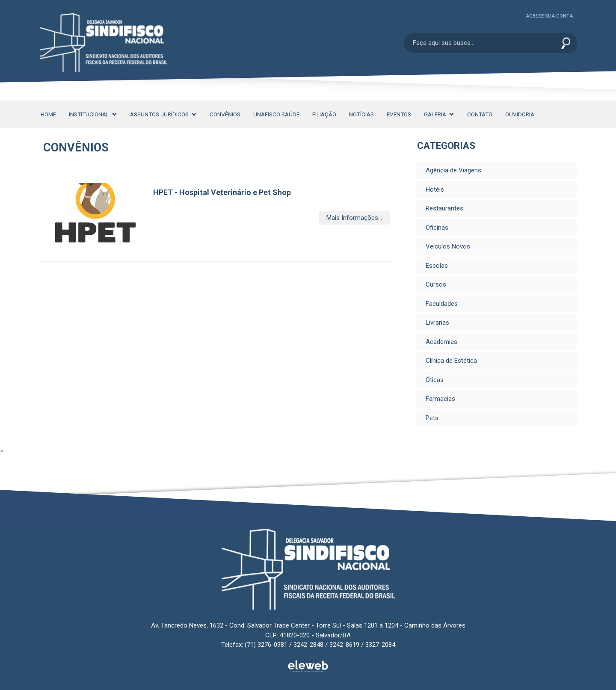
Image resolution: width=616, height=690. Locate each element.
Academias (441, 342)
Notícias (361, 114)
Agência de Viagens (453, 170)
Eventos (399, 114)
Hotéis (435, 190)
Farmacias (440, 399)
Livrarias (437, 323)
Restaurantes (444, 208)
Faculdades (442, 304)
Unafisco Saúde (276, 114)
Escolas (437, 266)
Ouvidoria (520, 114)
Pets (432, 418)
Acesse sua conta (549, 16)
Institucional (93, 114)
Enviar (566, 44)
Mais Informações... (354, 218)
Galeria (439, 114)
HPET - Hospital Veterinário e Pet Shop (222, 192)
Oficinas (437, 228)
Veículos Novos (448, 246)
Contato (480, 114)
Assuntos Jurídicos (163, 114)
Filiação (324, 114)
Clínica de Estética (451, 361)
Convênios (225, 114)
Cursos (436, 284)
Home (48, 114)
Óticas (435, 380)
